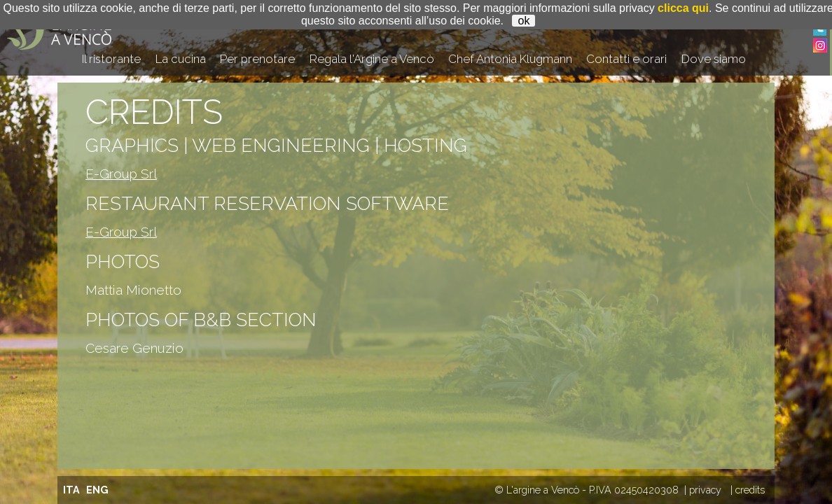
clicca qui (683, 8)
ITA (71, 490)
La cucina (181, 59)
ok (524, 21)
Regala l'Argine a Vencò (372, 59)
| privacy (703, 490)
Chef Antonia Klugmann (510, 59)
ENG (97, 490)
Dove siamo (714, 59)
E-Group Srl (121, 174)
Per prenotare (257, 59)
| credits (748, 490)
